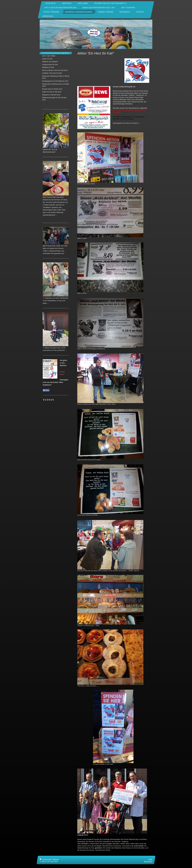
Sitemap (56, 859)
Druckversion (46, 859)
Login (150, 859)
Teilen (46, 390)
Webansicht (148, 862)
